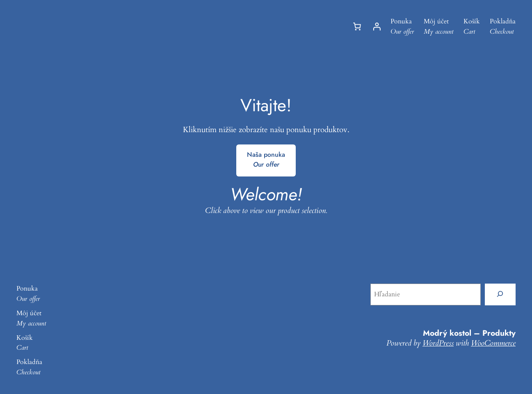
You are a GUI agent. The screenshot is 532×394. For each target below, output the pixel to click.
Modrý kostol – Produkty (469, 333)
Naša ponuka (266, 160)
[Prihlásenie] (377, 27)
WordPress (438, 343)
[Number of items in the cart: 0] (357, 27)
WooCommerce (493, 343)
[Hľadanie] (500, 294)
